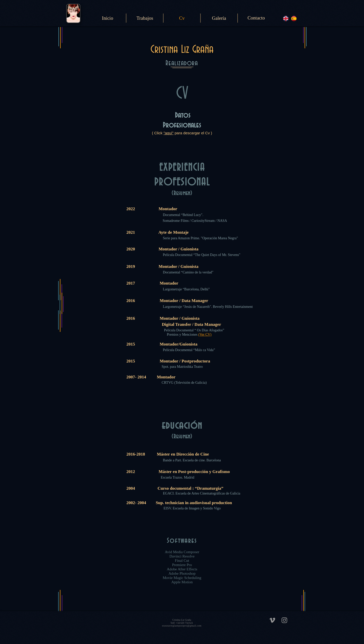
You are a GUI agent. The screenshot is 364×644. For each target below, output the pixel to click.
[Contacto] (256, 18)
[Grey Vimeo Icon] (272, 620)
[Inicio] (108, 18)
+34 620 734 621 (184, 623)
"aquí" (169, 133)
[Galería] (219, 18)
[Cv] (182, 18)
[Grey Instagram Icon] (284, 620)
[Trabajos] (145, 18)
